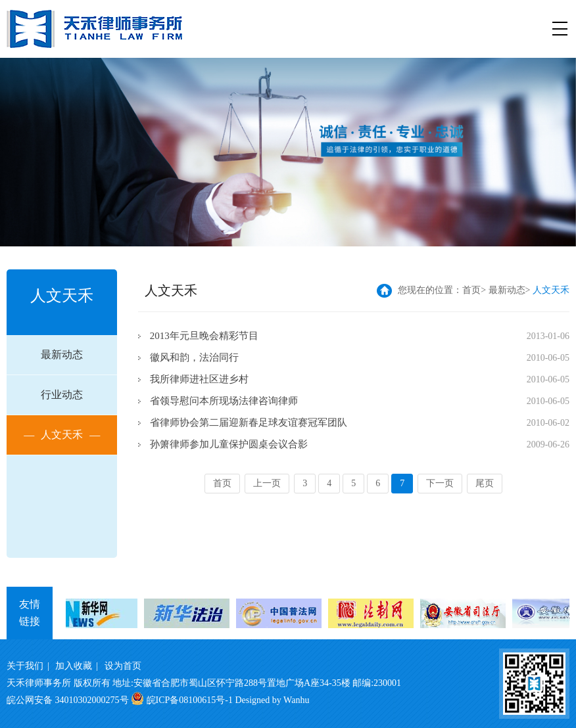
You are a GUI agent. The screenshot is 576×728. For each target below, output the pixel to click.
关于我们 (25, 666)
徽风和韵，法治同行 (194, 357)
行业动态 (62, 395)
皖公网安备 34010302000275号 (68, 700)
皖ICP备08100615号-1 (190, 700)
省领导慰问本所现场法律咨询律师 (224, 401)
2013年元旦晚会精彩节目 (204, 336)
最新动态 (62, 354)
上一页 (267, 483)
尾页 (485, 483)
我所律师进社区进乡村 (199, 379)
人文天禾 (62, 435)
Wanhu (296, 700)
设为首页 (123, 666)
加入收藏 (74, 666)
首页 (471, 290)
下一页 (440, 483)
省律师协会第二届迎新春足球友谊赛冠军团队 (249, 422)
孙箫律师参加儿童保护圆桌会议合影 (229, 444)
